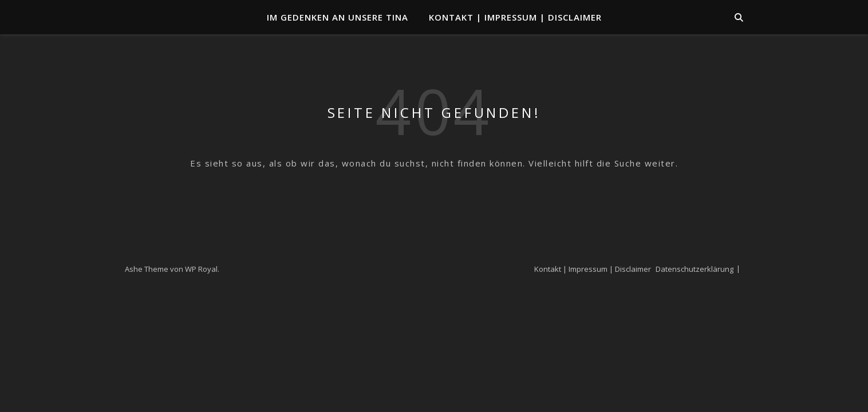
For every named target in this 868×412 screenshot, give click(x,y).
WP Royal (201, 269)
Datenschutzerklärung (695, 269)
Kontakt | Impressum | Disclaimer (515, 17)
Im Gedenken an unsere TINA (338, 17)
